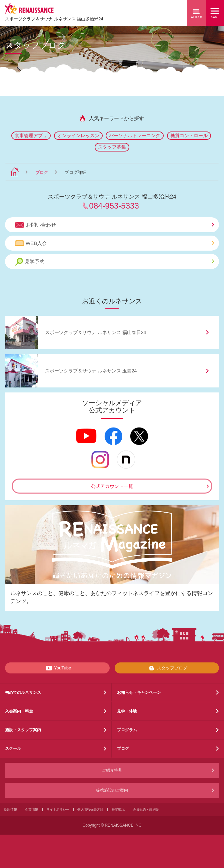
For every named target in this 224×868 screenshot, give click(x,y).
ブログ (42, 172)
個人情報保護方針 (90, 809)
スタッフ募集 (112, 147)
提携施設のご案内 (112, 790)
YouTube (57, 668)
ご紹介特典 (112, 770)
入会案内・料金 (19, 711)
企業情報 (31, 809)
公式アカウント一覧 (112, 486)
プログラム (127, 730)
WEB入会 (114, 243)
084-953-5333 (114, 206)
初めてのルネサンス (23, 692)
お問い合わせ (114, 225)
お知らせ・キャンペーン (139, 692)
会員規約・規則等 (146, 809)
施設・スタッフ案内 (23, 730)
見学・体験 (127, 711)
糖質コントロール (189, 135)
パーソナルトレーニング (135, 135)
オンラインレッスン (78, 135)
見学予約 (114, 262)
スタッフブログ (167, 668)
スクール (13, 749)
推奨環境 (118, 809)
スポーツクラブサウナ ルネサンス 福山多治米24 (54, 19)
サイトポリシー (58, 809)
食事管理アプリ (31, 135)
